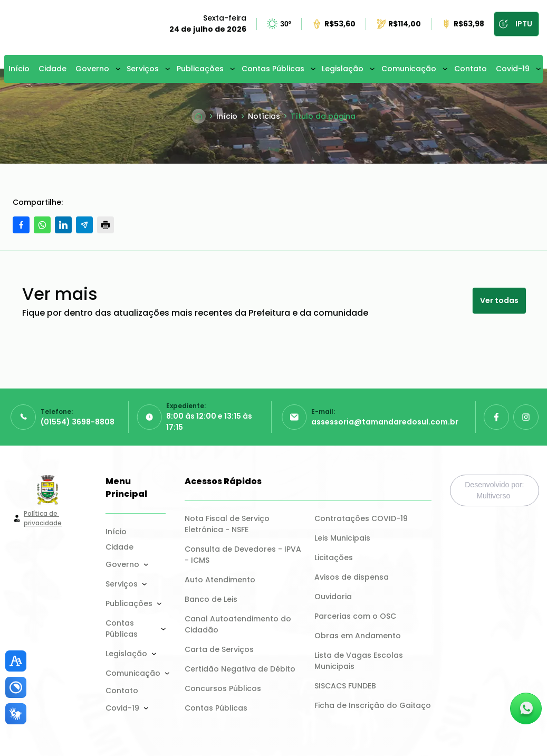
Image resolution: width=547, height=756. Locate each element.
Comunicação (409, 69)
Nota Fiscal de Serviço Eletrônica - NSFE (228, 524)
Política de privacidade (43, 518)
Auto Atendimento (220, 580)
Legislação (343, 69)
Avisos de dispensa (352, 577)
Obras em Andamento (358, 636)
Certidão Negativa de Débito (240, 669)
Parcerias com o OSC (355, 616)
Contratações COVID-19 (361, 518)
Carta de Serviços (219, 649)
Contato (471, 69)
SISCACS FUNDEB (345, 686)
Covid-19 (513, 69)
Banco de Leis (211, 599)
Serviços (143, 69)
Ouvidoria (333, 597)
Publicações (200, 69)
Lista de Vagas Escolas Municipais (360, 661)
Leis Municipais (342, 538)
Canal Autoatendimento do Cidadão (239, 624)
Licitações (334, 557)
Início (19, 69)
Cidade (52, 69)
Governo (92, 69)
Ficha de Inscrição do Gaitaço (373, 705)
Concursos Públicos (223, 688)
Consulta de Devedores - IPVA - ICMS (243, 555)
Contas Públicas (273, 69)
